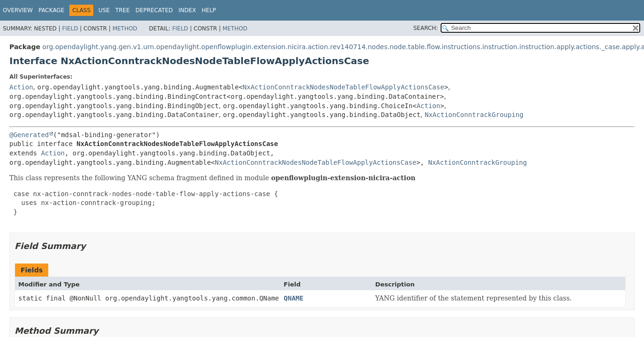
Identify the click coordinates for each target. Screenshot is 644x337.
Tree (123, 10)
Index (187, 10)
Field (70, 29)
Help (209, 10)
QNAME (293, 298)
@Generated (29, 135)
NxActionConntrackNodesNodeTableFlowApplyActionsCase (344, 87)
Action (21, 87)
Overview (18, 10)
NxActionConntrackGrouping (474, 115)
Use (104, 10)
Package (51, 10)
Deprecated (154, 10)
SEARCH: (426, 28)
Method (125, 29)
